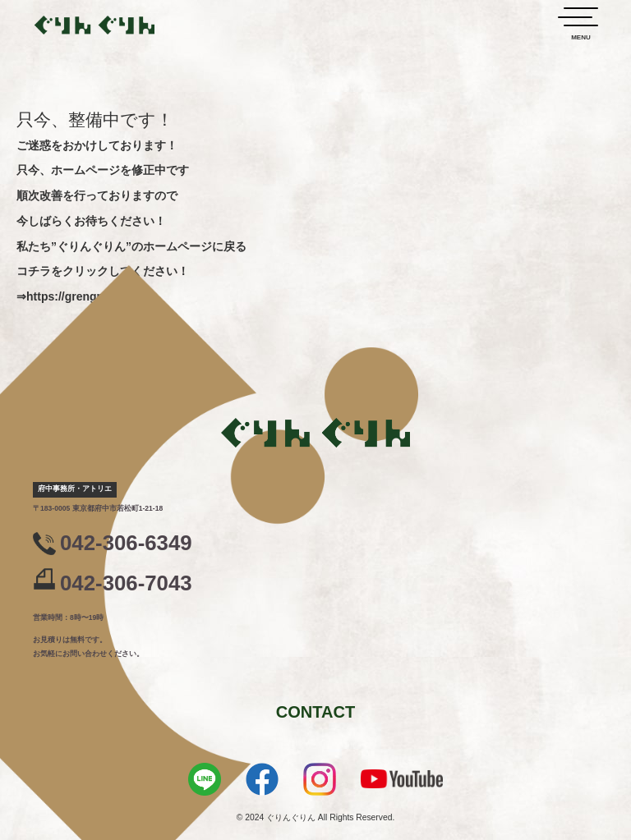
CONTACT (316, 712)
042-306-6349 (126, 543)
